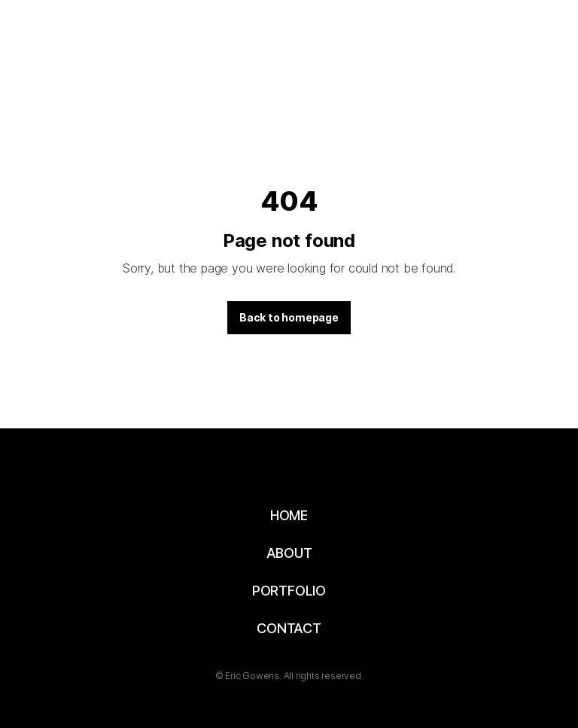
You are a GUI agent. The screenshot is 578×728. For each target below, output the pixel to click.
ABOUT (289, 553)
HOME (289, 515)
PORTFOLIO (289, 591)
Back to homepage (289, 317)
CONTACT (289, 628)
